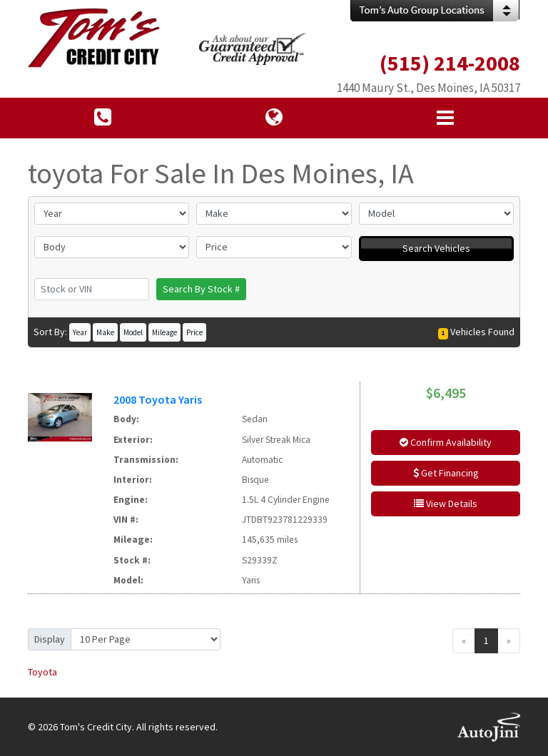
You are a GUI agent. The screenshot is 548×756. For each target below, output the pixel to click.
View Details (446, 504)
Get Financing (446, 473)
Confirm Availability (446, 442)
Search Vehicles (436, 248)
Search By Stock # (201, 289)
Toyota (42, 672)
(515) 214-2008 (450, 63)
